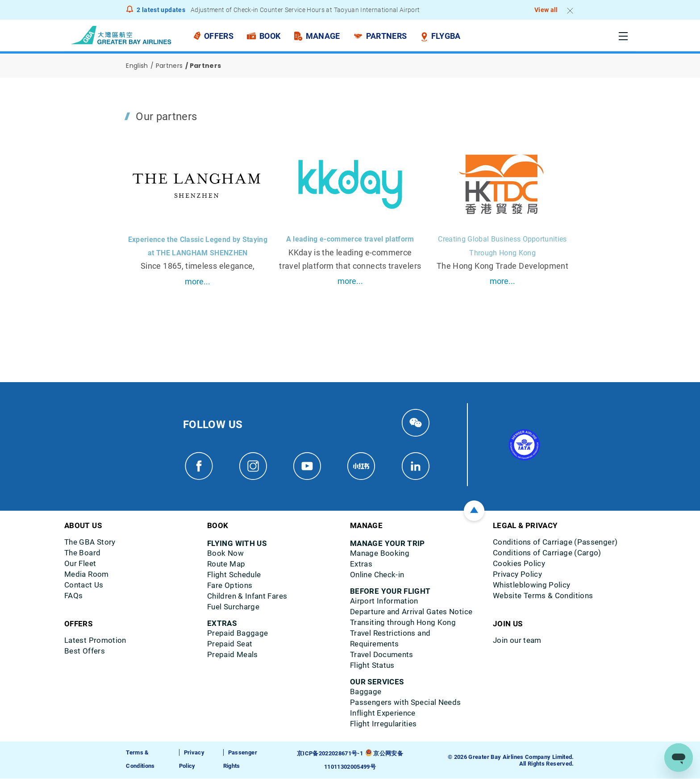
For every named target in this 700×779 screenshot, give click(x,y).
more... (198, 281)
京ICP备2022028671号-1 (330, 754)
